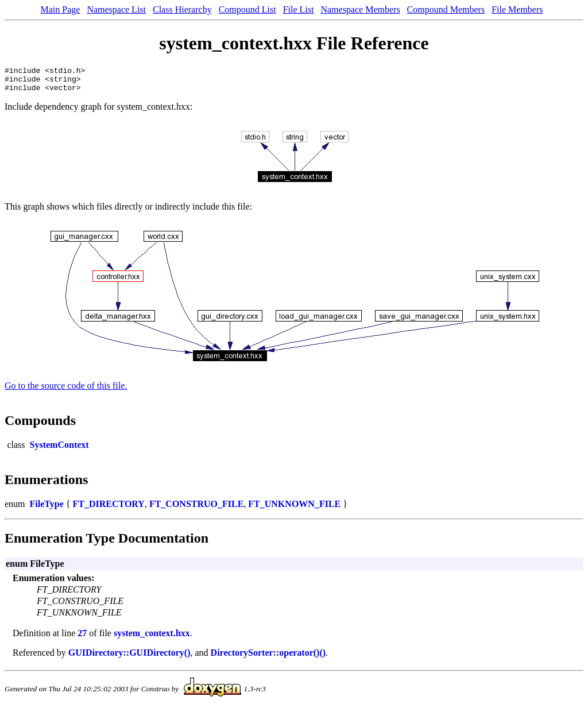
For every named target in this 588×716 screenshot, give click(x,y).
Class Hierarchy (182, 9)
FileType (47, 509)
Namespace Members (360, 9)
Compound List (247, 9)
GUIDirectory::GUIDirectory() (129, 658)
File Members (517, 9)
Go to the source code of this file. (66, 391)
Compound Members (446, 9)
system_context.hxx (152, 638)
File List (299, 9)
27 (82, 638)
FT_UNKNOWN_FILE (294, 509)
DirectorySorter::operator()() (268, 658)
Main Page (61, 9)
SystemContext (59, 450)
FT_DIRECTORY (108, 509)
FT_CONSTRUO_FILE (196, 509)
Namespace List (116, 9)
